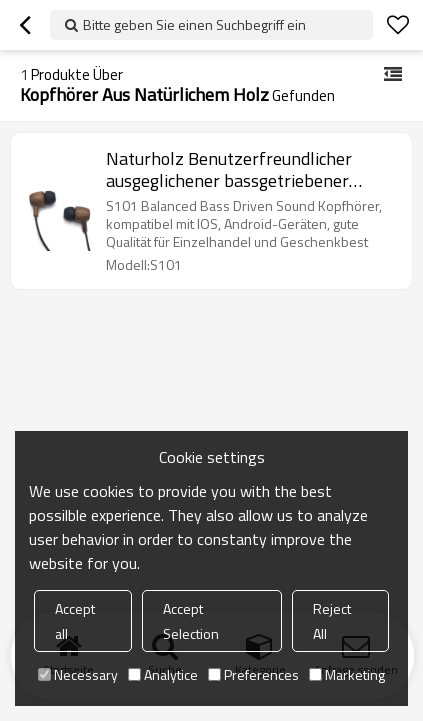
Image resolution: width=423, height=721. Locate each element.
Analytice (163, 674)
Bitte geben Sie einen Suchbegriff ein (194, 24)
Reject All (332, 621)
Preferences (253, 674)
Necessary (78, 674)
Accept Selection (191, 621)
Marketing (347, 674)
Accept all (75, 621)
